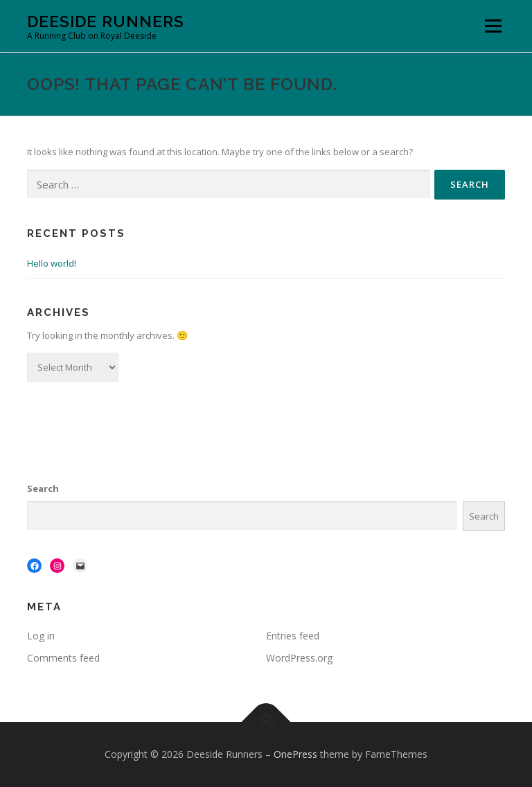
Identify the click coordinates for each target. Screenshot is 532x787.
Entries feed (293, 636)
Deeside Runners (106, 21)
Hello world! (52, 263)
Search (43, 488)
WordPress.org (299, 658)
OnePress (295, 754)
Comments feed (63, 658)
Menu (493, 26)
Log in (41, 636)
